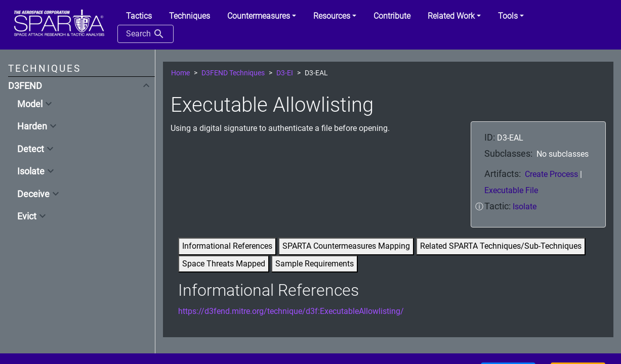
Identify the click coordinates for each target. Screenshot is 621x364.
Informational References (227, 246)
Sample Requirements (315, 264)
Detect (31, 149)
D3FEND (25, 86)
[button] (262, 16)
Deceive (33, 194)
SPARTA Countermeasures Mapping (346, 246)
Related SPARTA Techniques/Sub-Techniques (501, 246)
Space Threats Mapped (224, 264)
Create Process (552, 174)
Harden (32, 126)
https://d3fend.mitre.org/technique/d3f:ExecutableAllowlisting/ (291, 311)
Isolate (31, 171)
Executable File (511, 190)
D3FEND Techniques (233, 73)
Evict (27, 216)
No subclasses (563, 154)
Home (180, 73)
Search (146, 34)
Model (30, 104)
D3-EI (285, 73)
